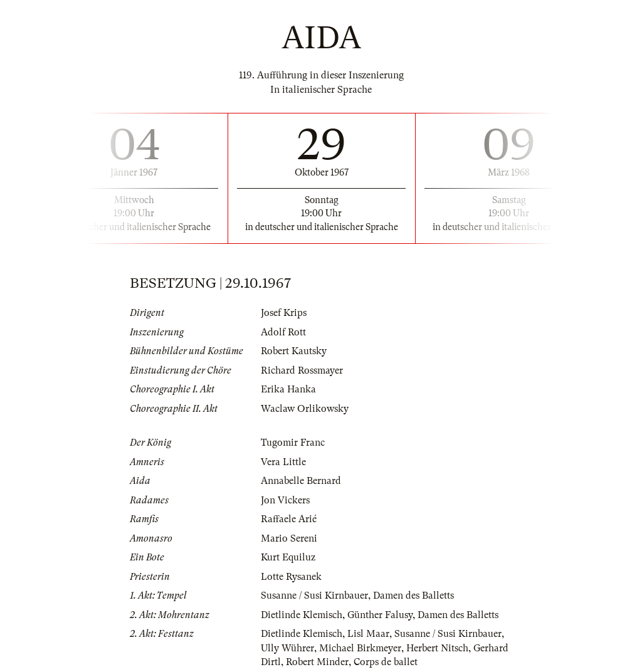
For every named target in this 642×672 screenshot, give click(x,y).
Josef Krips (284, 313)
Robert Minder (317, 662)
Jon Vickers (285, 500)
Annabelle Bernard (301, 481)
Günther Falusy (380, 615)
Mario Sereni (289, 538)
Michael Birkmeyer (360, 648)
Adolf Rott (283, 332)
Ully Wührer (287, 648)
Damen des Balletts (413, 596)
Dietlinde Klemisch (302, 615)
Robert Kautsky (294, 351)
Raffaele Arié (289, 519)
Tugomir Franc (293, 443)
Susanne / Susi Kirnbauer (314, 596)
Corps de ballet (386, 662)
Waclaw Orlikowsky (305, 409)
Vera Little (283, 462)
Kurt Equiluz (288, 557)
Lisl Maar (368, 634)
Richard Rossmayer (302, 370)
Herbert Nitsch (437, 648)
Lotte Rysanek (291, 577)
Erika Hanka (288, 389)
